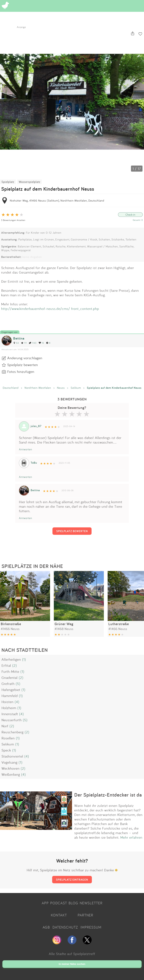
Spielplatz (8, 182)
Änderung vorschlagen (25, 358)
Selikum (76, 388)
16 (41, 343)
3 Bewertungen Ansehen (13, 220)
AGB (46, 927)
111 (24, 343)
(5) (18, 684)
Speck (6, 750)
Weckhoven (11, 768)
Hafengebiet (11, 690)
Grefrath (8, 684)
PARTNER (85, 915)
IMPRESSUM (91, 927)
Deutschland (11, 388)
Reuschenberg (13, 732)
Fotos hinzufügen (21, 372)
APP (45, 903)
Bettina (19, 338)
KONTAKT (59, 915)
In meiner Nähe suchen (72, 964)
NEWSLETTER (91, 903)
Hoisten (8, 702)
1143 (33, 343)
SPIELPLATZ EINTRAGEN (72, 880)
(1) (24, 659)
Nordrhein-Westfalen (38, 388)
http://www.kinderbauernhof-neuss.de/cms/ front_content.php (50, 309)
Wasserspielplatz (30, 182)
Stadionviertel (12, 756)
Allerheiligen (11, 659)
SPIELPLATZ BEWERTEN (72, 531)
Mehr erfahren (131, 837)
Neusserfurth (12, 720)
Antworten (26, 449)
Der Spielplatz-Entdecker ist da (108, 795)
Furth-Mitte (10, 671)
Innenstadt (10, 714)
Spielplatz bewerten (23, 365)
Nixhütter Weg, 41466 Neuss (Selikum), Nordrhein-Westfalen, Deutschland (57, 201)
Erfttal (6, 665)
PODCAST (59, 903)
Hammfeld (10, 696)
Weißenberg (11, 774)
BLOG (73, 903)
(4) (17, 702)
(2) (15, 665)
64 (16, 343)
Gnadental (10, 677)
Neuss (61, 388)
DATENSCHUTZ (65, 927)
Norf (5, 726)
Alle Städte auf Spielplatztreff (72, 954)
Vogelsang (9, 762)
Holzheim (9, 708)
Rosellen (8, 738)
